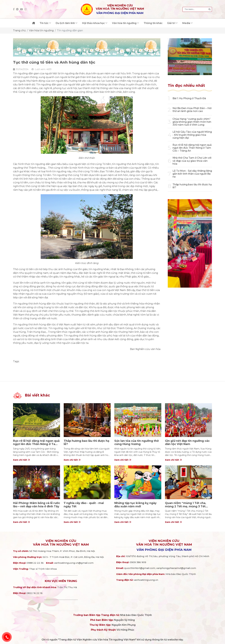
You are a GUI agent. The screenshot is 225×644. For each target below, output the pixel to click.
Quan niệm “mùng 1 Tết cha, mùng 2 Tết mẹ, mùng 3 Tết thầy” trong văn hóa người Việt (187, 506)
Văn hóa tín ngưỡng (41, 30)
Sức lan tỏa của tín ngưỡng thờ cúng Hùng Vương (137, 443)
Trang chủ (19, 30)
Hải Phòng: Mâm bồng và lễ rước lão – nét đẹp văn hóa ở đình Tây (37, 505)
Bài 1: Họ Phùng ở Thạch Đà (189, 98)
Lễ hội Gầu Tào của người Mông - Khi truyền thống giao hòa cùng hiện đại (192, 135)
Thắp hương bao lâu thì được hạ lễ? (86, 443)
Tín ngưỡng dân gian (70, 30)
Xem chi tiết (21, 460)
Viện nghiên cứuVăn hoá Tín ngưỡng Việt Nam (61, 543)
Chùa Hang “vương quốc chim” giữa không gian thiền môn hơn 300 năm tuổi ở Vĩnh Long (192, 122)
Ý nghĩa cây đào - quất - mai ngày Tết (84, 505)
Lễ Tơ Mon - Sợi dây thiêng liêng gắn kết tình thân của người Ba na (192, 174)
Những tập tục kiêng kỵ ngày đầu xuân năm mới (135, 505)
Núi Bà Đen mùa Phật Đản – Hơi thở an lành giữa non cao (192, 110)
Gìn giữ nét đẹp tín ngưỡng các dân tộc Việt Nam (187, 443)
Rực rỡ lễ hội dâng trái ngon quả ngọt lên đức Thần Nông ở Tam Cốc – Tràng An (192, 148)
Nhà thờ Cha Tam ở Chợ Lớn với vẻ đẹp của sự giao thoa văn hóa (192, 161)
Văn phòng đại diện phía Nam (164, 550)
